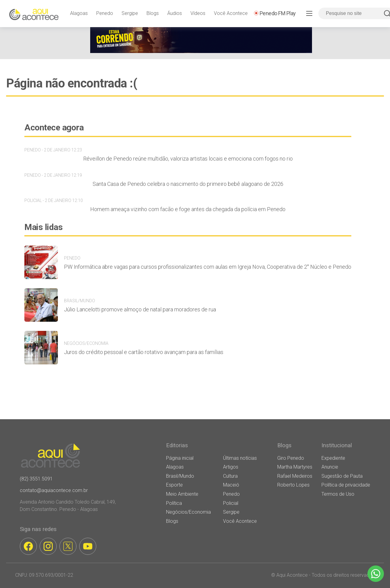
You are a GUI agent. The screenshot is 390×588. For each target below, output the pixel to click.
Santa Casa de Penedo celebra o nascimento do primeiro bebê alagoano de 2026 (188, 184)
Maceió (231, 485)
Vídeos (198, 13)
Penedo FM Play (278, 13)
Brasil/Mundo (180, 476)
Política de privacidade (346, 485)
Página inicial (180, 458)
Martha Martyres (295, 467)
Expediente (333, 458)
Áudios (175, 13)
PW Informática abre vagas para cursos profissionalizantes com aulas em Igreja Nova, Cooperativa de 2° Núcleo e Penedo (208, 267)
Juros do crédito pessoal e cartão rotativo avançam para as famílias (144, 352)
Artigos (231, 467)
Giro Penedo (291, 458)
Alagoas (79, 13)
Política (174, 503)
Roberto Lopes (293, 485)
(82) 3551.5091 (36, 479)
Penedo (105, 13)
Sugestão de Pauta (342, 476)
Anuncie (330, 467)
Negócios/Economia (188, 512)
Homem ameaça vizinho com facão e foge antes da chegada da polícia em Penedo (188, 209)
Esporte (174, 485)
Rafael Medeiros (295, 476)
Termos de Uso (338, 494)
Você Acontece (231, 13)
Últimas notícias (240, 458)
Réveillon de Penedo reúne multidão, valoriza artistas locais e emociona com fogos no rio (188, 159)
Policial (231, 503)
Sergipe (130, 13)
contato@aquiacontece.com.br (54, 490)
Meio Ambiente (182, 494)
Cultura (230, 476)
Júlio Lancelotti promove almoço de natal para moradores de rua (140, 309)
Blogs (153, 13)
